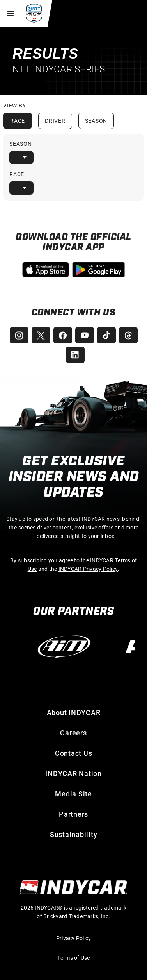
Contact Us (74, 753)
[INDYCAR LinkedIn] (75, 355)
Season (96, 121)
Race (18, 121)
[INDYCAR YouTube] (85, 335)
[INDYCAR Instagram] (19, 335)
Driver (55, 121)
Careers (73, 733)
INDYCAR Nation (73, 773)
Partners (73, 814)
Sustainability (74, 834)
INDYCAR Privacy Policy (88, 569)
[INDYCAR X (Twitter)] (41, 335)
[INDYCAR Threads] (128, 335)
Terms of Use (74, 958)
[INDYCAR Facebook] (63, 335)
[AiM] (64, 647)
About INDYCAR (74, 712)
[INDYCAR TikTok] (106, 335)
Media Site (73, 794)
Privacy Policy (74, 938)
